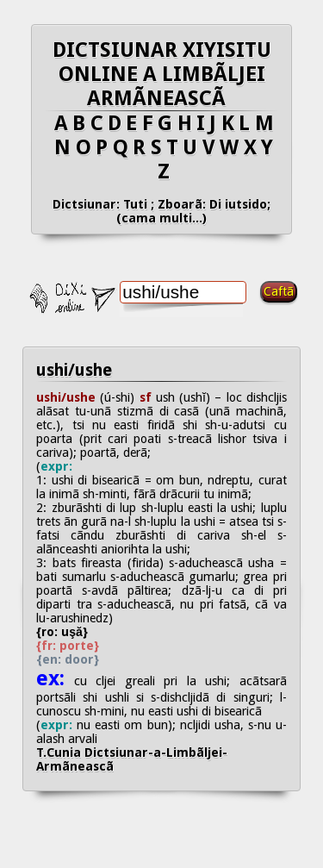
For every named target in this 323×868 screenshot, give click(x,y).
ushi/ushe (74, 370)
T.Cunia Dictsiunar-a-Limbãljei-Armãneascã (132, 759)
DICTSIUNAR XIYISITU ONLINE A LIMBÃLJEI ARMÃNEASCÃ (162, 74)
